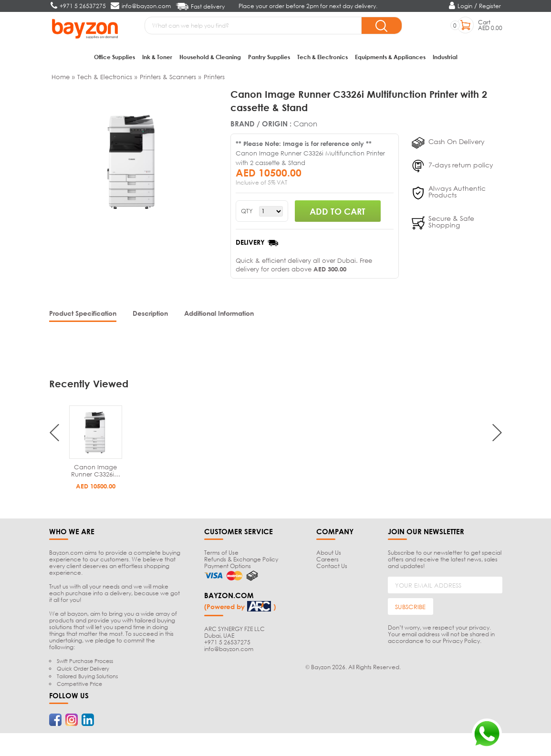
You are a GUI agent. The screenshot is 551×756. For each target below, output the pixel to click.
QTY (247, 211)
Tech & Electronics (322, 57)
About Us (329, 553)
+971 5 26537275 (227, 642)
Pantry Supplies (269, 57)
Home (61, 77)
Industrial (445, 57)
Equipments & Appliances (390, 57)
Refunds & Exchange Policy (241, 559)
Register (490, 6)
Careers (327, 559)
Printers (214, 77)
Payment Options (228, 566)
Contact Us (332, 566)
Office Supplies (114, 57)
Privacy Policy (461, 641)
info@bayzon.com (229, 649)
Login (465, 6)
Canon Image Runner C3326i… (96, 471)
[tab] (83, 314)
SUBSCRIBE (410, 607)
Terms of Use (221, 553)
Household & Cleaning (210, 57)
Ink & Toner (157, 57)
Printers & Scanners (168, 77)
